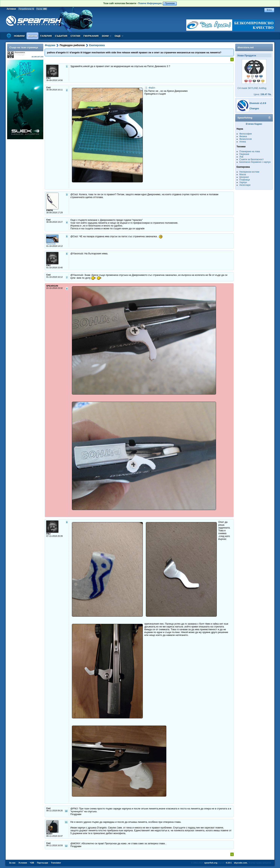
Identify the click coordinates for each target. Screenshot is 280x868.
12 (66, 846)
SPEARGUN (52, 286)
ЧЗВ (32, 863)
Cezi (48, 87)
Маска (243, 174)
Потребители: (26, 9)
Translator (56, 863)
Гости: (42, 9)
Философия (246, 134)
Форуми (50, 45)
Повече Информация (150, 3)
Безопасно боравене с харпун (255, 162)
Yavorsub (51, 244)
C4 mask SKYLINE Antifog (252, 88)
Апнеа (243, 142)
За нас (12, 863)
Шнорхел (244, 177)
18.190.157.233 (37, 57)
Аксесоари (245, 185)
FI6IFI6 (50, 210)
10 (66, 811)
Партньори (43, 863)
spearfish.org (211, 863)
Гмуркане (244, 154)
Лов (241, 157)
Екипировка (97, 45)
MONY (49, 834)
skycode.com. (241, 863)
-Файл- (152, 88)
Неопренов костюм (249, 172)
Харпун (243, 182)
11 (66, 822)
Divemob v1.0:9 (258, 103)
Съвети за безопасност (251, 159)
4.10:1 (229, 863)
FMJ (48, 78)
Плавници (245, 180)
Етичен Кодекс (254, 124)
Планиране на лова (250, 151)
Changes (254, 109)
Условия (23, 863)
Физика (243, 136)
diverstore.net (246, 47)
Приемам (170, 3)
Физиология (246, 139)
